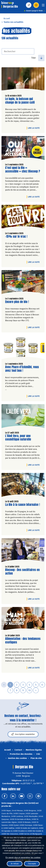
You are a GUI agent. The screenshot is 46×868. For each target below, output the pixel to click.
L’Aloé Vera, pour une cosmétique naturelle (19, 438)
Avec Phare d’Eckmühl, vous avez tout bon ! (22, 369)
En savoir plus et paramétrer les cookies (23, 858)
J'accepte (32, 864)
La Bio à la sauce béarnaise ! (23, 505)
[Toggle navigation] (43, 6)
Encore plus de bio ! (17, 302)
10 (29, 690)
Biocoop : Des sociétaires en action (22, 572)
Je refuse (15, 864)
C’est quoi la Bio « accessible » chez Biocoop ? (23, 170)
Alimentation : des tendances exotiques (23, 641)
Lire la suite (34, 128)
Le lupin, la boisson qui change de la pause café (20, 101)
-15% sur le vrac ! (16, 237)
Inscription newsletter (23, 734)
